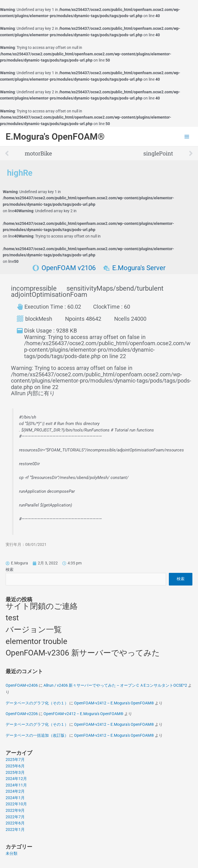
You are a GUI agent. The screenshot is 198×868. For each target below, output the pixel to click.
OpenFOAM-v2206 (22, 714)
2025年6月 (15, 766)
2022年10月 (16, 804)
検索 (10, 569)
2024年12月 (16, 779)
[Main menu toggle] (187, 137)
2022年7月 (15, 817)
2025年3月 (15, 772)
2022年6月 (15, 823)
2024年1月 (15, 798)
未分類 (11, 853)
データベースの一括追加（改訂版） (37, 735)
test (12, 618)
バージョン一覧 (34, 629)
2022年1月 (15, 829)
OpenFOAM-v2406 (22, 685)
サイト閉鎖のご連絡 (42, 606)
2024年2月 (15, 791)
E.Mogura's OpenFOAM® (55, 137)
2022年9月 (15, 810)
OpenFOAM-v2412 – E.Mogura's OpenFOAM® (114, 703)
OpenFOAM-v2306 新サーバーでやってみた (83, 653)
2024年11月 (16, 785)
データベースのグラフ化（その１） (37, 703)
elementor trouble (36, 641)
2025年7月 (15, 759)
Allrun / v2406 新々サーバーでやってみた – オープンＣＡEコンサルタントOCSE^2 (115, 685)
